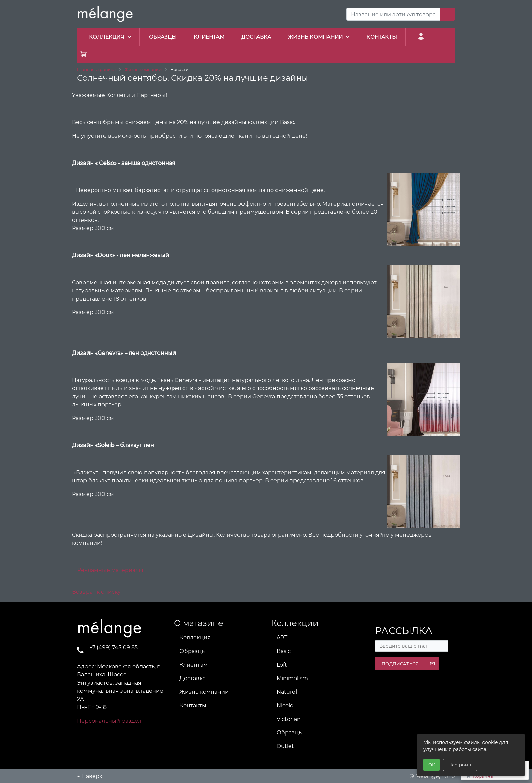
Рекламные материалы (110, 570)
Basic (284, 651)
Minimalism (292, 678)
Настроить (460, 765)
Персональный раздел (109, 721)
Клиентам (194, 665)
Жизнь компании (204, 692)
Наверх (90, 776)
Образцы (193, 651)
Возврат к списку (96, 592)
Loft (282, 665)
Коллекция (195, 638)
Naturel (287, 692)
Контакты (193, 705)
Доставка (193, 678)
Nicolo (285, 705)
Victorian (289, 719)
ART (282, 638)
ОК (432, 765)
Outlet (285, 746)
